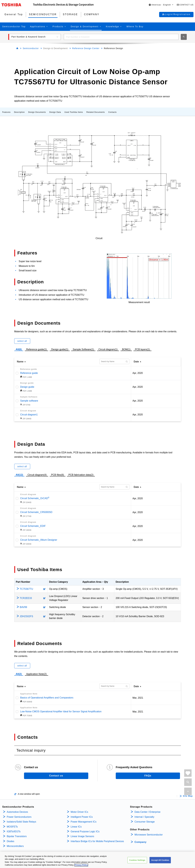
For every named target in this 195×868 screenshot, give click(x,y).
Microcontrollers (15, 846)
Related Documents (96, 112)
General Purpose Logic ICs (85, 831)
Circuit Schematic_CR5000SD (36, 512)
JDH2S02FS (26, 616)
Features (6, 112)
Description (19, 112)
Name (20, 362)
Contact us (56, 776)
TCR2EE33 (26, 598)
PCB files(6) (58, 474)
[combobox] (121, 37)
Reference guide (29, 373)
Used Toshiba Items (74, 112)
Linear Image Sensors (82, 836)
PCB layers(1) (142, 349)
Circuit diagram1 (29, 415)
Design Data (55, 112)
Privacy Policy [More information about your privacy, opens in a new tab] (81, 865)
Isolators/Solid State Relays (21, 822)
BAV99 (23, 607)
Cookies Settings (137, 860)
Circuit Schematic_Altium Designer (39, 540)
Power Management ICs (84, 822)
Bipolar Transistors (17, 836)
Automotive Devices (17, 812)
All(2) (19, 674)
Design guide (27, 387)
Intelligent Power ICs (82, 817)
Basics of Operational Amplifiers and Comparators (47, 698)
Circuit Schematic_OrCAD (35, 498)
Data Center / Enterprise (147, 812)
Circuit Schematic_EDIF (33, 526)
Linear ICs (76, 827)
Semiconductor (31, 48)
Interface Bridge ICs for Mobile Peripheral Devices (97, 841)
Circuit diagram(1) (108, 349)
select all (22, 341)
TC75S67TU (26, 589)
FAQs (148, 776)
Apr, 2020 (138, 373)
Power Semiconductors (19, 817)
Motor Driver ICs (79, 812)
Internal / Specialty (144, 817)
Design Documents (37, 112)
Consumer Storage (145, 822)
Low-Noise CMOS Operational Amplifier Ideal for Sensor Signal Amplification (61, 711)
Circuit (99, 238)
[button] (161, 5)
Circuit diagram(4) (37, 474)
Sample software (29, 401)
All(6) (19, 349)
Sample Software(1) (83, 349)
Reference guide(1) (37, 349)
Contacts (112, 112)
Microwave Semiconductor (149, 835)
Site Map (188, 796)
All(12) (19, 475)
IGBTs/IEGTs (14, 831)
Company (141, 842)
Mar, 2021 (138, 698)
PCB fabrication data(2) (81, 474)
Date (136, 362)
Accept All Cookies (160, 860)
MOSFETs (12, 827)
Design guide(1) (60, 349)
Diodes (11, 841)
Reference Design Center (86, 48)
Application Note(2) (36, 674)
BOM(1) (126, 349)
